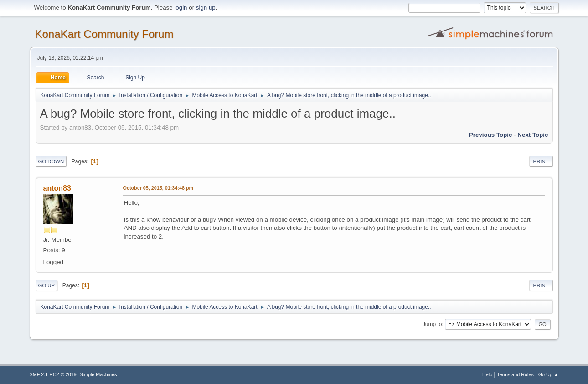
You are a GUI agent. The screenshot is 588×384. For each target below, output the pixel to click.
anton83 (57, 188)
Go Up (47, 285)
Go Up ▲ (549, 374)
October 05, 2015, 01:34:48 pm (158, 188)
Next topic (533, 135)
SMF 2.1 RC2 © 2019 (53, 374)
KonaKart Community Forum (104, 34)
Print (541, 161)
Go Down (51, 161)
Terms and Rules (515, 374)
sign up (206, 8)
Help (487, 374)
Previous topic (491, 135)
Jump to (432, 324)
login (181, 8)
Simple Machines (98, 374)
